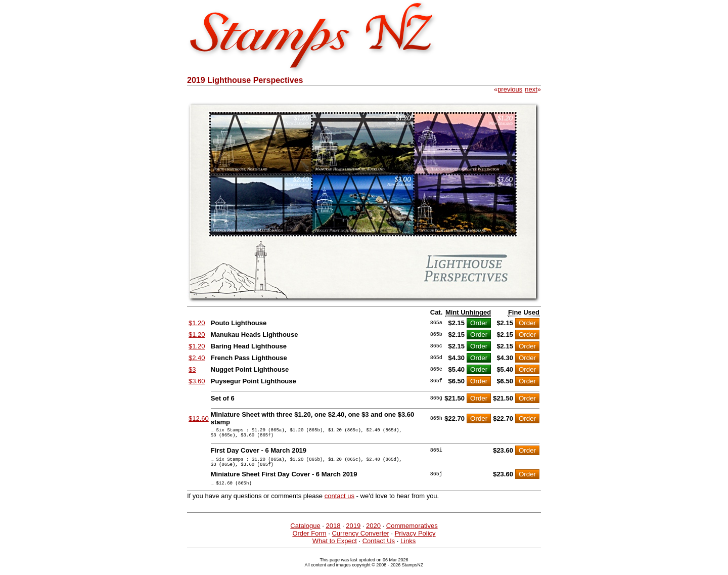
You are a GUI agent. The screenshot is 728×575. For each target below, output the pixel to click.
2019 (353, 533)
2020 (373, 533)
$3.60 (197, 381)
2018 (333, 533)
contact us (339, 503)
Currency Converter (360, 541)
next (531, 89)
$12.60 (199, 418)
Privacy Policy (415, 541)
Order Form (309, 541)
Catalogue (305, 533)
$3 (192, 369)
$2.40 (197, 358)
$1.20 (197, 323)
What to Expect (335, 548)
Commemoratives (412, 533)
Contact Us (379, 548)
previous (510, 89)
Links (408, 548)
